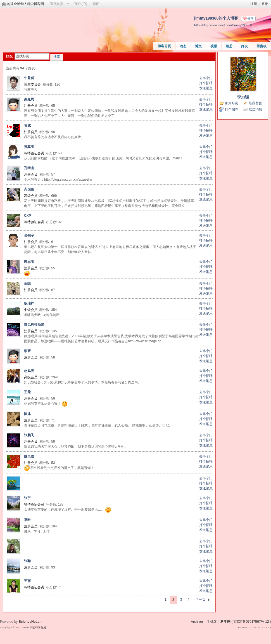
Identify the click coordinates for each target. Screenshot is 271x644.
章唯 (27, 520)
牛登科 (29, 78)
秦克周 (29, 99)
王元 (27, 392)
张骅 (27, 561)
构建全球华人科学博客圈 (25, 4)
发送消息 (206, 88)
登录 (265, 4)
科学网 (225, 622)
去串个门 (206, 78)
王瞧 (27, 284)
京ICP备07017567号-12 (251, 622)
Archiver (197, 622)
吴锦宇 (29, 235)
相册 (229, 46)
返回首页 (57, 4)
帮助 (96, 4)
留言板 (262, 46)
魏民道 (29, 456)
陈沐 (27, 414)
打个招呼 (206, 83)
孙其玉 (29, 147)
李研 (27, 351)
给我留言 (255, 103)
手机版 (212, 622)
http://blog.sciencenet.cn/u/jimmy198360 (223, 25)
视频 (214, 46)
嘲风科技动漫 (34, 325)
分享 (251, 18)
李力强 (243, 97)
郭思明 (29, 262)
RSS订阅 (80, 4)
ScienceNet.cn (30, 622)
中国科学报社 (38, 627)
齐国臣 (29, 189)
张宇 (27, 498)
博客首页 (164, 46)
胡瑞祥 (29, 303)
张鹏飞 (29, 435)
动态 (183, 46)
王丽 (27, 581)
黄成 (27, 126)
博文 (198, 46)
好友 (244, 46)
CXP (28, 216)
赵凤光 (29, 371)
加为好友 (232, 103)
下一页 (201, 600)
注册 (254, 4)
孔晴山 (29, 168)
